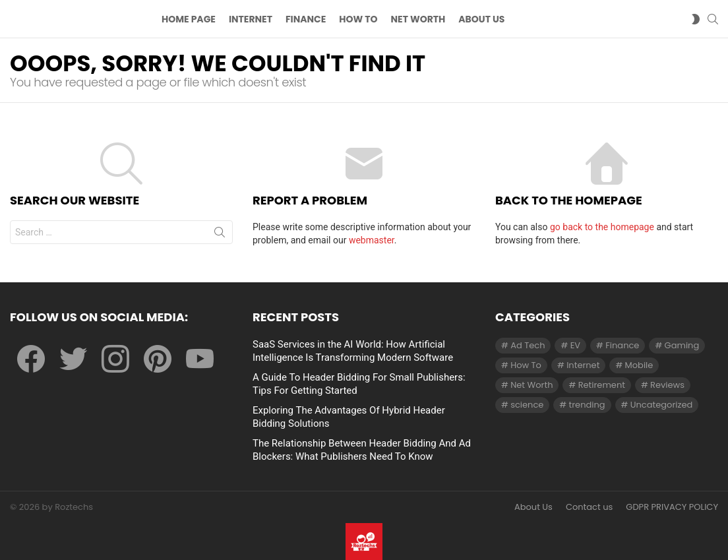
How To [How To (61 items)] (526, 365)
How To (358, 20)
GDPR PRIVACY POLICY (672, 507)
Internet (251, 20)
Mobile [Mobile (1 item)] (639, 365)
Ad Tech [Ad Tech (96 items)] (528, 345)
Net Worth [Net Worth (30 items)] (531, 385)
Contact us (589, 507)
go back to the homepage (602, 230)
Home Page (189, 20)
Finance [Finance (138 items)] (622, 345)
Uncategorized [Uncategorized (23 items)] (661, 405)
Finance (306, 20)
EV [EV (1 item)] (575, 345)
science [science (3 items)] (527, 405)
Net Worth (418, 20)
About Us (533, 507)
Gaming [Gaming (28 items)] (682, 345)
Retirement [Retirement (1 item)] (602, 385)
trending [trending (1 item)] (587, 405)
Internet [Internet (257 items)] (583, 365)
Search (220, 237)
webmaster (372, 243)
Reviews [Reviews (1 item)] (667, 385)
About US (481, 20)
